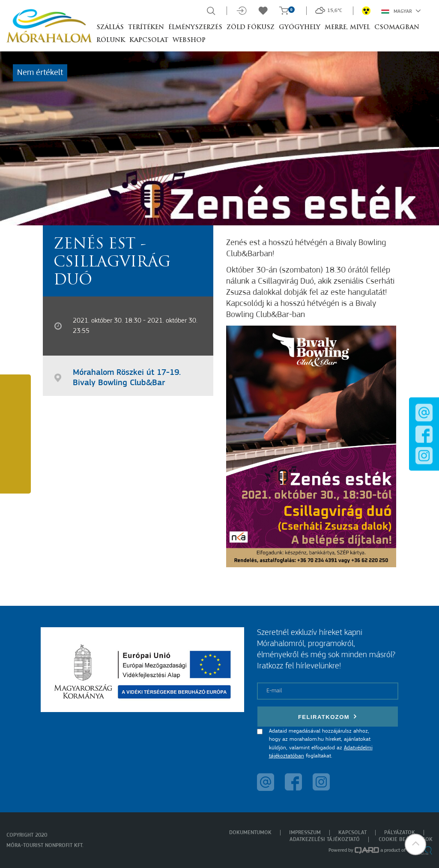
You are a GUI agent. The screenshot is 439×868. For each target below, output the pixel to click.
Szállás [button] (110, 28)
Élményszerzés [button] (195, 28)
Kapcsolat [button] (149, 40)
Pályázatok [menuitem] (400, 833)
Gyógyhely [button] (300, 28)
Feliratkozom (328, 717)
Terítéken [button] (146, 28)
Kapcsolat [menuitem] (352, 833)
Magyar (401, 11)
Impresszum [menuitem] (305, 833)
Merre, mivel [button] (347, 28)
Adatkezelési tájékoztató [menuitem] (325, 840)
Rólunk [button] (111, 40)
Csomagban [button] (397, 28)
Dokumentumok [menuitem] (250, 833)
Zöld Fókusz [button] (251, 28)
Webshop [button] (189, 40)
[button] (415, 844)
